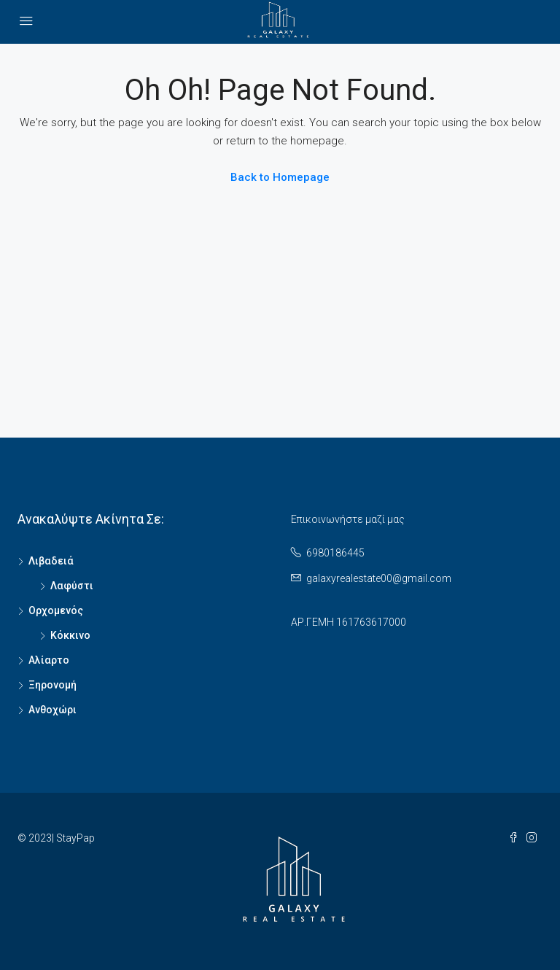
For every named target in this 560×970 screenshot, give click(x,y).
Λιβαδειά (51, 561)
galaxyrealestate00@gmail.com (379, 578)
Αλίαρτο (49, 660)
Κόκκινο (70, 635)
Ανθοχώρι (52, 710)
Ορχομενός (56, 610)
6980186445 (335, 553)
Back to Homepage (280, 177)
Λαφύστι (72, 586)
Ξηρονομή (52, 685)
